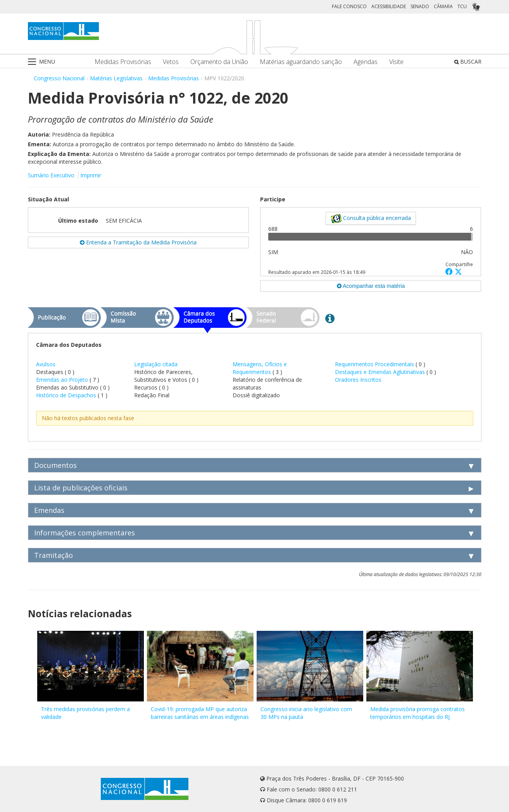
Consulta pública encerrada (371, 218)
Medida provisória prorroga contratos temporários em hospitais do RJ (418, 713)
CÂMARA (443, 6)
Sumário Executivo (51, 175)
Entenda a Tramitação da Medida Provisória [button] (138, 242)
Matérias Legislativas (116, 78)
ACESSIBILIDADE (389, 6)
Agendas (366, 62)
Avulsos (46, 364)
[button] (450, 271)
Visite (396, 62)
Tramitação (53, 555)
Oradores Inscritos (358, 380)
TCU (462, 6)
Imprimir (91, 175)
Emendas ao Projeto (62, 380)
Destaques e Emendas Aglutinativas (381, 372)
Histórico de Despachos (66, 395)
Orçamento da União (219, 62)
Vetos (171, 62)
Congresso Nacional (59, 78)
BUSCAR (468, 61)
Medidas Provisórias (123, 62)
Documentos (55, 465)
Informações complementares (85, 533)
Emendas (49, 510)
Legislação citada (156, 364)
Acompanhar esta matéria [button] (371, 286)
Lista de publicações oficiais (81, 488)
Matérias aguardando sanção (301, 62)
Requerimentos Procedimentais (375, 364)
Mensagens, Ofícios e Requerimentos (260, 368)
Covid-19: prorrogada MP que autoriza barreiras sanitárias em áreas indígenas (200, 713)
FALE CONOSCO (349, 6)
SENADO (420, 6)
